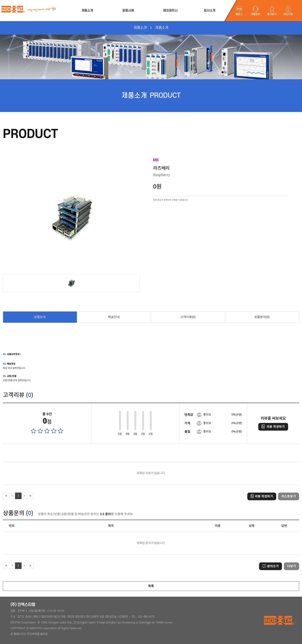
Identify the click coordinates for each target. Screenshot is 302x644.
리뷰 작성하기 (273, 427)
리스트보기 (289, 496)
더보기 (292, 566)
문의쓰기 (271, 566)
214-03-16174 (56, 611)
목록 (151, 586)
